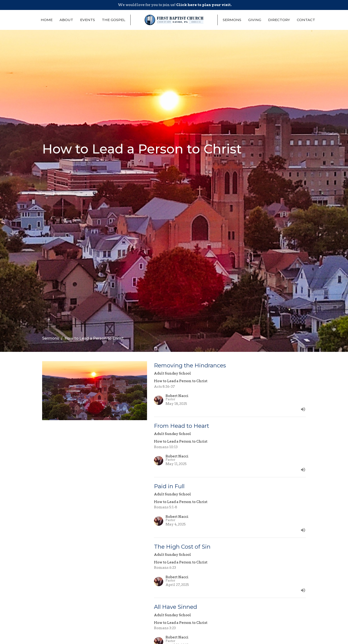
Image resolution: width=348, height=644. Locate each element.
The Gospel (114, 20)
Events (88, 20)
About (66, 20)
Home (47, 20)
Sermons (232, 20)
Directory (279, 20)
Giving (255, 20)
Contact (306, 20)
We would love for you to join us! (175, 5)
